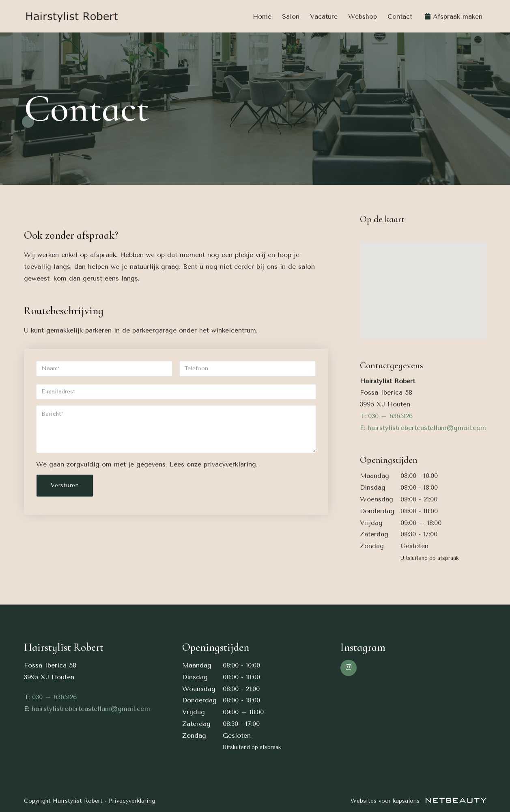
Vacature (324, 16)
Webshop (363, 16)
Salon (291, 16)
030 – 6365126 (54, 697)
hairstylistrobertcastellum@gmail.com (91, 709)
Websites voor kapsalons (419, 801)
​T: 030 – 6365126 (386, 416)
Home (262, 16)
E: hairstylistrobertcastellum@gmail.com (423, 428)
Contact (400, 16)
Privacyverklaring (132, 801)
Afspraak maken (458, 16)
